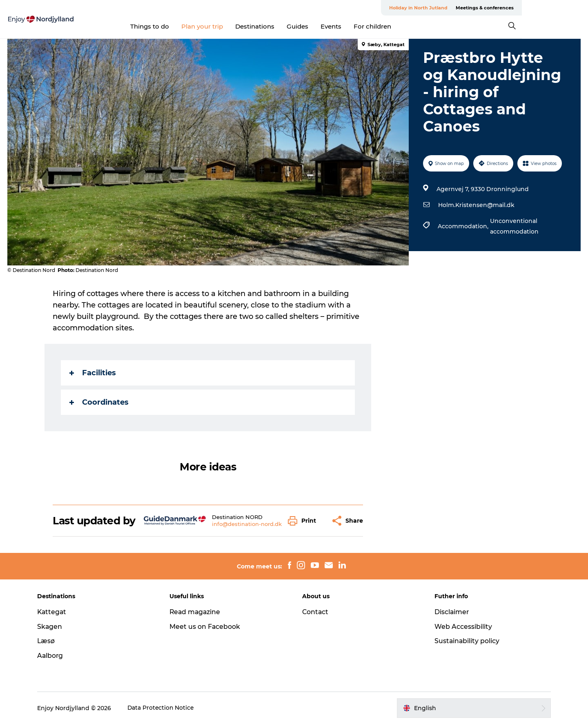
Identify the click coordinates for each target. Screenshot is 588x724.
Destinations (288, 26)
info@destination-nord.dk (247, 524)
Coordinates (99, 402)
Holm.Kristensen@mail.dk (476, 205)
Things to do (183, 26)
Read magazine (198, 612)
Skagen (53, 627)
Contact (316, 612)
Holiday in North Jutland (484, 8)
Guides (331, 26)
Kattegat (56, 612)
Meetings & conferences (551, 8)
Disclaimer (450, 612)
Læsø (50, 641)
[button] (304, 521)
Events (364, 26)
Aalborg (54, 656)
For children (406, 26)
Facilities (93, 373)
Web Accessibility (462, 627)
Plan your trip (236, 26)
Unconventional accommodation (514, 226)
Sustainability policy (466, 641)
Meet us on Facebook (207, 627)
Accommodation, (463, 226)
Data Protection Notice (165, 708)
